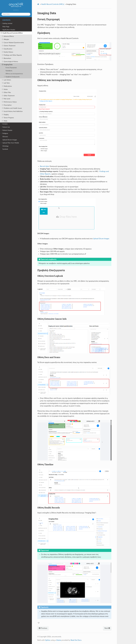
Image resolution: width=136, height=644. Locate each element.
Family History (7, 52)
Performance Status (9, 102)
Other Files (6, 93)
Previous (43, 628)
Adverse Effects (8, 36)
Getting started (6, 24)
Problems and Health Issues (12, 108)
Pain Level (6, 99)
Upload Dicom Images (10, 140)
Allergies (5, 39)
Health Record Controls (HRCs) (12, 33)
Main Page (6, 27)
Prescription (7, 105)
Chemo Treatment (9, 46)
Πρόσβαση (9, 71)
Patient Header (6, 130)
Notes (5, 89)
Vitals (5, 121)
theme (59, 640)
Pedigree (4, 133)
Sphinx (48, 640)
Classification (7, 49)
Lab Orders (6, 80)
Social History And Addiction (12, 111)
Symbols (5, 149)
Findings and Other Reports (12, 55)
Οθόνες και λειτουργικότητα (14, 74)
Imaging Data (7, 65)
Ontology (5, 146)
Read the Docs (76, 640)
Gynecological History (10, 62)
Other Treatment (8, 96)
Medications (7, 86)
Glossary (5, 137)
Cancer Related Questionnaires (13, 43)
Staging (5, 115)
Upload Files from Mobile (10, 143)
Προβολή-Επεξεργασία (12, 77)
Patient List (5, 127)
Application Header (8, 30)
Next (107, 628)
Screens (4, 124)
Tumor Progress (8, 118)
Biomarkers (6, 58)
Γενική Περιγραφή (11, 68)
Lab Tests (6, 83)
